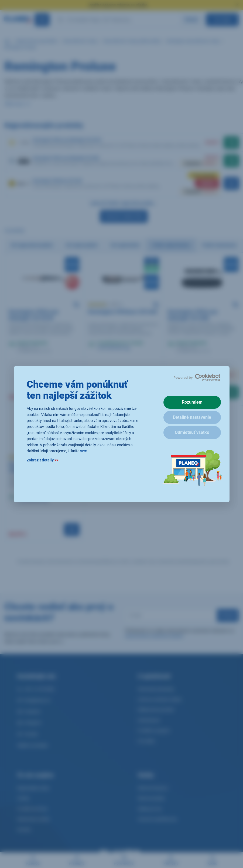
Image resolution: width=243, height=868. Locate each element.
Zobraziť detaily (42, 460)
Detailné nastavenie (192, 417)
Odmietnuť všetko (192, 432)
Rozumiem (192, 402)
